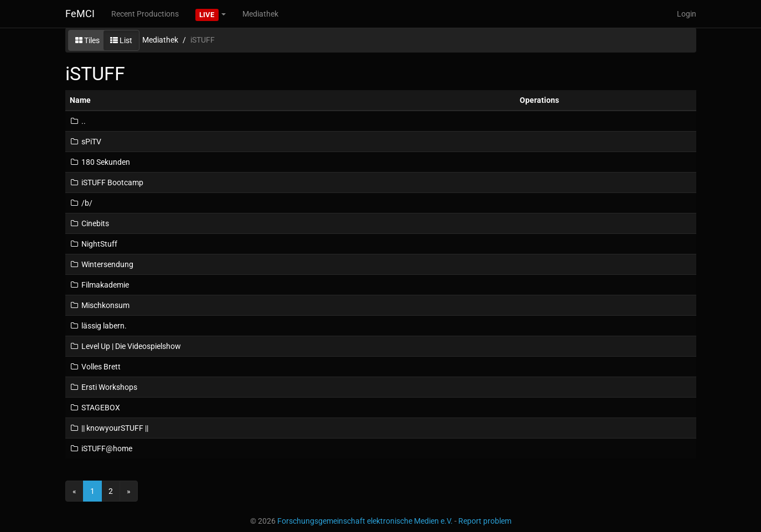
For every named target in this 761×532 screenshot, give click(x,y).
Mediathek (260, 14)
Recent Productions (145, 14)
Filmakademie (99, 285)
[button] (211, 14)
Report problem (485, 521)
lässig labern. (98, 326)
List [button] (121, 40)
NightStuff (94, 244)
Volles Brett (95, 367)
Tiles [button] (87, 40)
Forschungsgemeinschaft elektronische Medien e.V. (365, 521)
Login (687, 14)
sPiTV (86, 142)
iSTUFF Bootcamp (107, 182)
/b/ (81, 203)
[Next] (129, 491)
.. (78, 121)
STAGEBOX (95, 408)
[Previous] (74, 491)
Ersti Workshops (103, 387)
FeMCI (80, 14)
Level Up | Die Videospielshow (125, 346)
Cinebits (89, 223)
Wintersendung (102, 264)
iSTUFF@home (101, 448)
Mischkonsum (100, 305)
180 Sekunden (100, 162)
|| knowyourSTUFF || (109, 428)
